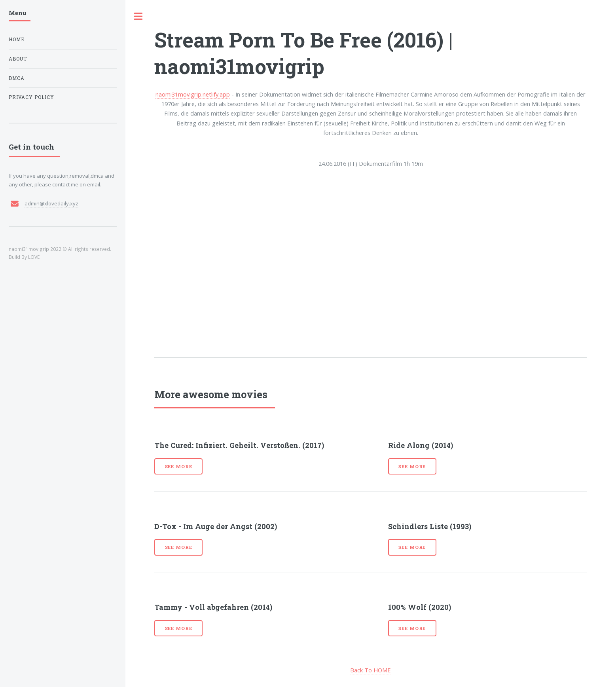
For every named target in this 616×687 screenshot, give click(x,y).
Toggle (138, 16)
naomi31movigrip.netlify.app (193, 94)
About (18, 59)
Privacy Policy (31, 97)
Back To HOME (371, 670)
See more (179, 466)
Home (17, 39)
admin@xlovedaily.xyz (51, 203)
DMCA (17, 78)
